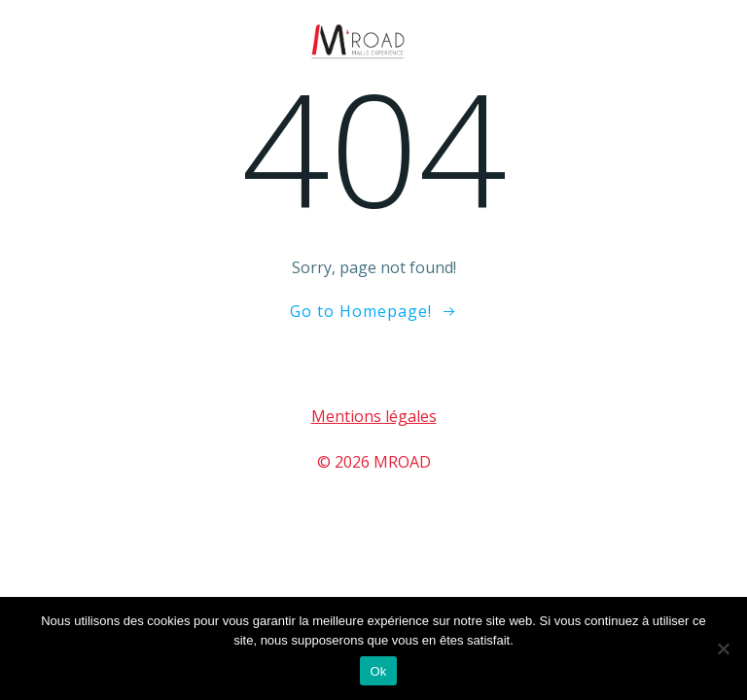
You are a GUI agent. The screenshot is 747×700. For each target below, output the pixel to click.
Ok (378, 671)
